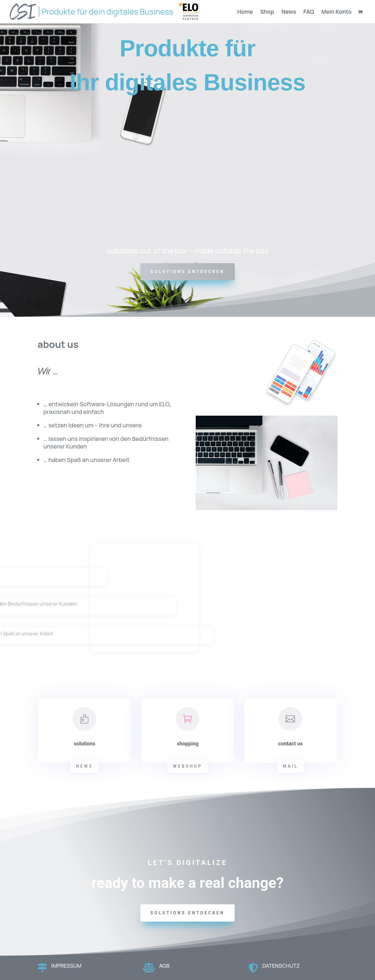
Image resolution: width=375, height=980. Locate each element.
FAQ (309, 13)
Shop (267, 13)
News (289, 13)
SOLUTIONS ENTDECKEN (187, 272)
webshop (187, 766)
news (84, 766)
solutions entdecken (187, 913)
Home (245, 13)
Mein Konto (336, 13)
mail (290, 766)
